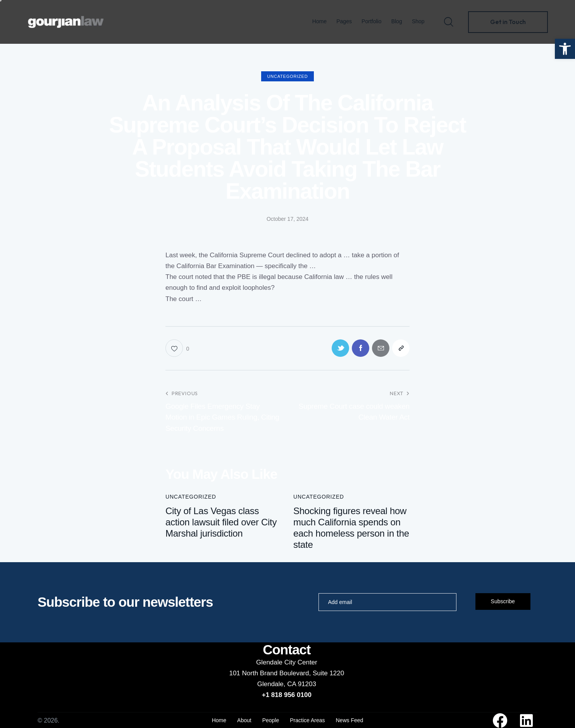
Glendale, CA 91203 (287, 684)
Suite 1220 (328, 673)
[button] (565, 49)
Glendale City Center (287, 662)
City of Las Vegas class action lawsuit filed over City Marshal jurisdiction (221, 522)
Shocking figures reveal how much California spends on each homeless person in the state (351, 527)
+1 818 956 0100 (287, 695)
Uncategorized (288, 76)
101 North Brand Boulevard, (271, 673)
